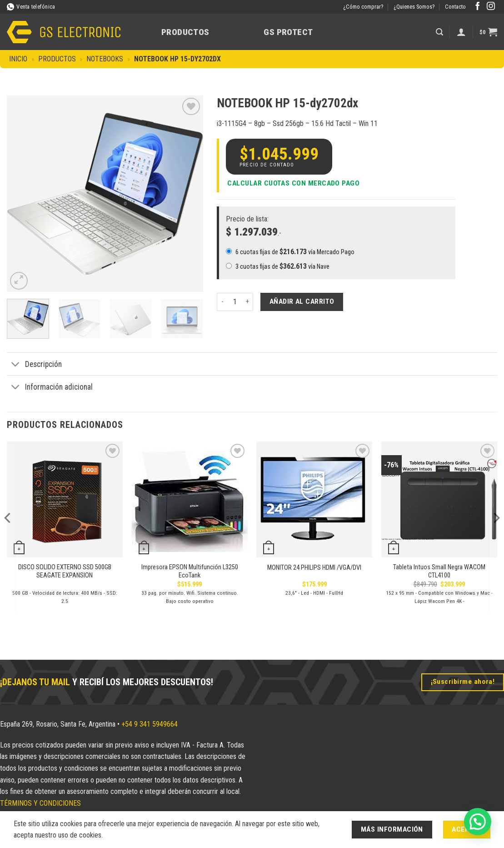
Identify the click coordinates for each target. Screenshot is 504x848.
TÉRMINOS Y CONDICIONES (40, 803)
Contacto (455, 7)
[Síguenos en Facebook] (478, 7)
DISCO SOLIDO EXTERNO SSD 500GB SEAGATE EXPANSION (65, 572)
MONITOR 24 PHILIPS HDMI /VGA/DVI (314, 568)
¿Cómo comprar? (363, 7)
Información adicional (50, 388)
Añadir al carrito (302, 301)
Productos (185, 32)
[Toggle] (16, 365)
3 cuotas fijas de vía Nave (278, 266)
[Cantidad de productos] (235, 302)
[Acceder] (461, 32)
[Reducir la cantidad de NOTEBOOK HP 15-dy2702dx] (222, 302)
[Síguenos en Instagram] (491, 7)
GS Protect (288, 32)
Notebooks (105, 59)
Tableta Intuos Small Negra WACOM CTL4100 (439, 572)
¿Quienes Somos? (414, 7)
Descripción (34, 365)
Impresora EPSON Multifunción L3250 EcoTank (190, 572)
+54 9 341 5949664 (150, 724)
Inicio (18, 59)
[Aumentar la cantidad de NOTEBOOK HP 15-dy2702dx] (248, 302)
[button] (439, 32)
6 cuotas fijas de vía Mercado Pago (290, 252)
